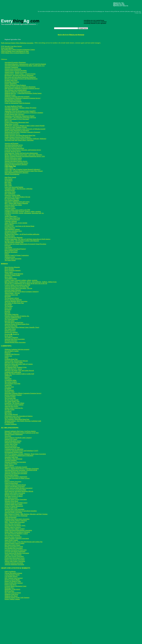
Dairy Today (8, 185)
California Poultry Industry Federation (16, 521)
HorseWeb (8, 296)
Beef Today (8, 182)
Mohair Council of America (13, 527)
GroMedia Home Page (11, 359)
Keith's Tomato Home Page (13, 418)
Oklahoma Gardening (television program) (17, 97)
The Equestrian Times (11, 326)
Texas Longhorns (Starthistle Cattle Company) (18, 438)
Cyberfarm (8, 215)
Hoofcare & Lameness (11, 332)
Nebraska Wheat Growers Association (16, 499)
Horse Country (9, 272)
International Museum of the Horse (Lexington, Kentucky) (22, 292)
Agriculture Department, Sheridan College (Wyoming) (20, 108)
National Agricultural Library (13, 160)
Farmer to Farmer (10, 207)
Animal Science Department (13, 69)
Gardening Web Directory (12, 354)
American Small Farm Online (13, 205)
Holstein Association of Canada (14, 495)
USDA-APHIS (9, 168)
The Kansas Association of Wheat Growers (17, 478)
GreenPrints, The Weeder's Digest (14, 403)
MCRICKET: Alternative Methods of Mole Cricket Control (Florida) (25, 126)
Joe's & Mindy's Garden (12, 351)
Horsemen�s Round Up (12, 334)
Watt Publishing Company (12, 229)
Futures (7, 254)
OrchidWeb (8, 388)
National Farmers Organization (14, 434)
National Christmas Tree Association (15, 462)
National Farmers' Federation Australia (16, 467)
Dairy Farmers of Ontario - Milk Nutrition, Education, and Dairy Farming (26, 514)
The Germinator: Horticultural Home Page (17, 419)
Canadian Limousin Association (14, 563)
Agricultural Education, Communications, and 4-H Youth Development (25, 64)
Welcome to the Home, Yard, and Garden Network (19, 371)
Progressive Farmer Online (12, 195)
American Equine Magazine (13, 290)
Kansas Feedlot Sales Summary (14, 583)
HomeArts (8, 353)
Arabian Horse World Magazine (14, 274)
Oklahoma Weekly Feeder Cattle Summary (17, 598)
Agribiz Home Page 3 (11, 216)
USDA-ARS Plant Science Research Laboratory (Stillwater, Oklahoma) (25, 139)
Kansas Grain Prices (11, 585)
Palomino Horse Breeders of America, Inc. (17, 316)
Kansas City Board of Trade (13, 581)
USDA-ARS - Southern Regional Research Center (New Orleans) (24, 171)
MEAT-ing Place (9, 591)
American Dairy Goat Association (14, 509)
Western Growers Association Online (15, 490)
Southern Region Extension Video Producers (18, 137)
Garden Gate (8, 356)
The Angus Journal (10, 260)
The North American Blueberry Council (16, 534)
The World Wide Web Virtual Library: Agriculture (19, 140)
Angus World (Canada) (11, 540)
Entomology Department (12, 82)
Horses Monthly (9, 269)
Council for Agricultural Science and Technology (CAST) (21, 451)
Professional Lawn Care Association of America (19, 416)
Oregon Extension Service (12, 134)
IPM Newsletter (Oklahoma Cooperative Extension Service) (22, 88)
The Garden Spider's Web (12, 401)
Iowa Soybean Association (12, 535)
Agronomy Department (11, 67)
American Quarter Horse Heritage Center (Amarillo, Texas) (22, 327)
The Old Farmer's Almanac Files (14, 242)
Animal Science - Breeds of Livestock (16, 72)
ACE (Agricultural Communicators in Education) (19, 456)
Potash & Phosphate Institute (13, 441)
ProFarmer (8, 246)
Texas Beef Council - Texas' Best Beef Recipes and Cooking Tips (24, 542)
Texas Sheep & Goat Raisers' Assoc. (15, 525)
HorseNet (7, 311)
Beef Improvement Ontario (12, 545)
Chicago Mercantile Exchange (13, 573)
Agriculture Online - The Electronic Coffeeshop (18, 189)
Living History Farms (11, 464)
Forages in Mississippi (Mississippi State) (17, 122)
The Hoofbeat (9, 306)
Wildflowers (8, 375)
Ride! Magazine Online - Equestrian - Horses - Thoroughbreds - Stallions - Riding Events (31, 282)
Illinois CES (8, 121)
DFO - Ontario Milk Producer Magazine (16, 203)
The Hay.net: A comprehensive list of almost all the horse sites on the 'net (26, 283)
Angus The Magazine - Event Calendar (16, 223)
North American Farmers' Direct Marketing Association (17, 43)
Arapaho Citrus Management (13, 555)
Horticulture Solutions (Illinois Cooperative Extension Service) (23, 393)
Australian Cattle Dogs (11, 457)
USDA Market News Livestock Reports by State (15, 53)
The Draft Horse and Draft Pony (14, 322)
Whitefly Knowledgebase (12, 174)
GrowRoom (8, 411)
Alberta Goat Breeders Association (15, 486)
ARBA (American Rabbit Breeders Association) (19, 488)
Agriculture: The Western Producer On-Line (17, 197)
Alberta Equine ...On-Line (12, 293)
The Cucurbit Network (11, 414)
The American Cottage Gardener (14, 405)
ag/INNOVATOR (10, 190)
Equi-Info (7, 313)
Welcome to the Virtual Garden (14, 362)
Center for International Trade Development (17, 103)
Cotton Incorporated (10, 517)
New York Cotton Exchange (13, 593)
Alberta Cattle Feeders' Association (15, 493)
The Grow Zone (9, 387)
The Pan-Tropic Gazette (12, 400)
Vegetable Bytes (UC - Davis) (13, 369)
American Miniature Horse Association (16, 301)
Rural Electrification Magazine (14, 237)
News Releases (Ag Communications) (16, 90)
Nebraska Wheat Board (11, 501)
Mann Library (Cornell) (12, 124)
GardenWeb (8, 385)
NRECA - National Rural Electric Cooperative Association (22, 469)
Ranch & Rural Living (11, 250)
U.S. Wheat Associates (11, 498)
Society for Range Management (14, 506)
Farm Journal (8, 179)
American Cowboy (10, 208)
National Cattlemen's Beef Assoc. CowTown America (20, 431)
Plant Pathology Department (13, 100)
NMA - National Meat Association (15, 522)
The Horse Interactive (11, 341)
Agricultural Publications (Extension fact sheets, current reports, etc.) (25, 66)
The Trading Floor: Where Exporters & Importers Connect (18, 50)
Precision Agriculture (11, 446)
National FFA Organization (12, 443)
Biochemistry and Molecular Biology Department (19, 75)
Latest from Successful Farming (14, 187)
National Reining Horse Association (15, 342)
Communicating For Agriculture (14, 449)
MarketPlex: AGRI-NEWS (12, 589)
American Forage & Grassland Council (16, 503)
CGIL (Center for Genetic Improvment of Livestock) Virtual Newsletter (25, 244)
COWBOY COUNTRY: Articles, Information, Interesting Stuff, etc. (24, 213)
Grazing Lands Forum (11, 508)
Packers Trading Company (12, 599)
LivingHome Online (10, 380)
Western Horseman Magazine (13, 300)
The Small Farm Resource (12, 220)
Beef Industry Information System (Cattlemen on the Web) (22, 433)
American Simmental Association (14, 564)
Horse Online (9, 277)
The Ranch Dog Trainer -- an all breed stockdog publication (22, 234)
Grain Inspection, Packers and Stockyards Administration (21, 153)
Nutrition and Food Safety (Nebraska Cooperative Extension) (22, 132)
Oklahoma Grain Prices (11, 594)
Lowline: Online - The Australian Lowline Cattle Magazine (22, 241)
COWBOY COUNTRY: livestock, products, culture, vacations (23, 211)
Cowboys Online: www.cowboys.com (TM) (17, 210)
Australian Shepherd (11, 460)
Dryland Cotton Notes (11, 80)
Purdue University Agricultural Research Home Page (20, 135)
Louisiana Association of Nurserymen (16, 550)
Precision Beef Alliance (11, 475)
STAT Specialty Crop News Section (11, 46)
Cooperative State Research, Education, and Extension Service (23, 150)
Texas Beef (8, 436)
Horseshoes (8, 309)
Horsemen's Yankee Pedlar (12, 275)
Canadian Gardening (11, 424)
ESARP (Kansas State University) (14, 114)
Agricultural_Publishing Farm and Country (17, 202)
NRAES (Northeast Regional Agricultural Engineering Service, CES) (25, 156)
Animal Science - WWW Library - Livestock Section (20, 74)
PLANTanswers (9, 390)
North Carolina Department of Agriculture (17, 130)
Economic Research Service (13, 151)
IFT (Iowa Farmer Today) (12, 198)
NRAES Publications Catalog (13, 158)
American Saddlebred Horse (13, 318)
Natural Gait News (10, 331)
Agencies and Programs (12, 143)
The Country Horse (10, 329)
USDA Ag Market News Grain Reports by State (15, 51)
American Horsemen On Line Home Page (17, 287)
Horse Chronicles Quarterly (13, 270)
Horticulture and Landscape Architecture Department (20, 87)
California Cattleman (11, 221)
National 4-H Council (11, 439)
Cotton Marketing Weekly (12, 575)
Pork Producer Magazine (12, 200)
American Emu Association (13, 524)
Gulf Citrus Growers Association (14, 556)
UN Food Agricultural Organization (15, 551)
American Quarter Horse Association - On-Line (18, 288)
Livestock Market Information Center (15, 586)
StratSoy (7, 480)
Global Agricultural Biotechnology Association (18, 530)
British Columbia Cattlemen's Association (17, 538)
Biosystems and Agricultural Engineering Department (20, 77)
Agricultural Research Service (13, 147)
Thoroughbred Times (11, 279)
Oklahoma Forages (10, 95)
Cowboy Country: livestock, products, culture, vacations (21, 280)
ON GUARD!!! (9, 224)
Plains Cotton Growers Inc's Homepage (16, 516)
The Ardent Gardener (11, 382)
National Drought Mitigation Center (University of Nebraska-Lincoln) (25, 129)
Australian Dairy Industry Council (15, 529)
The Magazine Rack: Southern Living (16, 367)
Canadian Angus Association (13, 259)
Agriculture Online (10, 192)
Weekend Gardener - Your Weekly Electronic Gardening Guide (23, 421)
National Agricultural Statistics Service (16, 161)
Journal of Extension (11, 233)
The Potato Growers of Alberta (14, 496)
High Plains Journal (10, 177)
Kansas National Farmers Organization (16, 477)
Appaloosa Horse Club (11, 295)
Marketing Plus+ (9, 588)
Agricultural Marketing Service (14, 145)
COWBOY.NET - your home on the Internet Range (19, 226)
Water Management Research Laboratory (17, 173)
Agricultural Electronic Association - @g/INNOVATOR (21, 470)
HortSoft (7, 377)
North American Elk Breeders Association (17, 553)
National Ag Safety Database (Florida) (16, 127)
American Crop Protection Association (16, 473)
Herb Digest (8, 413)
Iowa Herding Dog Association (14, 548)
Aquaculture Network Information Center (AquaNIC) (20, 111)
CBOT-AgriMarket (10, 572)
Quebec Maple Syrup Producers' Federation (17, 532)
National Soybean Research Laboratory (16, 164)
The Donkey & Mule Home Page (14, 303)
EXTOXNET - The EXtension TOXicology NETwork (20, 117)
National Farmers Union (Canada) (14, 543)
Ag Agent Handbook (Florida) (13, 106)
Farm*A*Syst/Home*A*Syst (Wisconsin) (17, 119)
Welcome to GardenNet (11, 366)
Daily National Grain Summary (14, 578)
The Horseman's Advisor (12, 298)
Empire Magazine (10, 228)
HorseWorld (8, 305)
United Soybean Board (11, 483)
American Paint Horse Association (15, 339)
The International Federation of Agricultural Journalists (21, 511)
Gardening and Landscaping (13, 372)
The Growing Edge (10, 398)
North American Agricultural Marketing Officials (19, 491)
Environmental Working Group (14, 452)
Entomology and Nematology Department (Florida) (20, 116)
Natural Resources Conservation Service (16, 163)
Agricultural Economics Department (15, 62)
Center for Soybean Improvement (14, 148)
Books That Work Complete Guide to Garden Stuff (19, 374)
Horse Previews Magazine (12, 267)
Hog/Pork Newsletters (11, 252)
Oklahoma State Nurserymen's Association (17, 519)
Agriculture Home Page (12, 109)
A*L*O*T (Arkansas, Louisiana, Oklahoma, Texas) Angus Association (25, 454)
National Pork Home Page (12, 447)
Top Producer (9, 181)
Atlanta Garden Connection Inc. (14, 408)
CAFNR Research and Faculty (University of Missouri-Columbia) (24, 113)
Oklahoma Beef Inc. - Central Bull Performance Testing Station (23, 93)
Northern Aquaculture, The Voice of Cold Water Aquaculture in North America (27, 239)
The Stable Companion (11, 337)
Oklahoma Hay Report (11, 596)
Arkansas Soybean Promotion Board (15, 485)
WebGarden (8, 379)
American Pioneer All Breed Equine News (17, 324)
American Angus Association (13, 537)
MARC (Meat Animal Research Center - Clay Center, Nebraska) (23, 155)
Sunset (7, 358)
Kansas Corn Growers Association (15, 560)
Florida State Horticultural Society (15, 558)
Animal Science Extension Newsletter (16, 71)
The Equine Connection (12, 314)
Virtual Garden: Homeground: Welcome (16, 361)
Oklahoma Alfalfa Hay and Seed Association (18, 92)
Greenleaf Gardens (10, 397)
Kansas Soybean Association (13, 482)
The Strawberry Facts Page (12, 384)
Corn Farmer (8, 247)
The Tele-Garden (10, 410)
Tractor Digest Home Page (12, 218)
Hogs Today (8, 184)
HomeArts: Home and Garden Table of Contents (19, 364)
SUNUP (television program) (13, 101)
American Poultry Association (13, 512)
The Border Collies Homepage (13, 459)
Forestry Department (11, 84)
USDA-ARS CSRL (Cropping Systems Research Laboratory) (22, 169)
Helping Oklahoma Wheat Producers (15, 85)
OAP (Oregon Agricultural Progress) (15, 249)
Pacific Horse (9, 336)
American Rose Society (11, 406)
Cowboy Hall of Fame (11, 444)
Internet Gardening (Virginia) (13, 395)
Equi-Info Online (10, 321)
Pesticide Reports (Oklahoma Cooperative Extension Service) (23, 98)
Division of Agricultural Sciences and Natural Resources (21, 79)
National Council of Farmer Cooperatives (17, 255)
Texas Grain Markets (7, 48)
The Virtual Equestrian (11, 319)
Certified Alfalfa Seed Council (13, 504)
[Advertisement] (58, 5)
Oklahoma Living (10, 257)
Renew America (9, 465)
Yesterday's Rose (10, 392)
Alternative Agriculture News (13, 231)
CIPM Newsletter (10, 236)
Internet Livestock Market (12, 580)
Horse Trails (8, 308)
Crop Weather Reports (11, 576)
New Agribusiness (10, 194)
